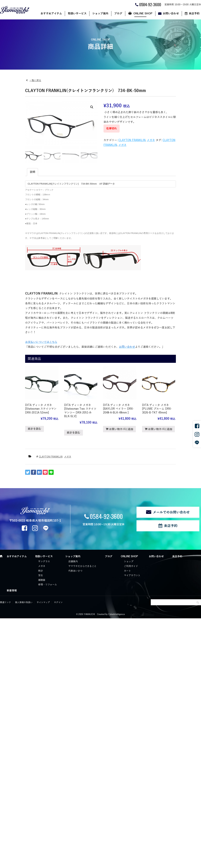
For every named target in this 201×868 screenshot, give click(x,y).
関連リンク (5, 602)
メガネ (151, 140)
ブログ (118, 14)
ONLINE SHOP (143, 14)
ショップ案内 (100, 14)
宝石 (41, 575)
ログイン (58, 602)
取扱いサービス (77, 14)
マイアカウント (132, 575)
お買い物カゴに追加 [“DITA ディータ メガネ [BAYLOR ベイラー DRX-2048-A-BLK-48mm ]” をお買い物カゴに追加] (121, 429)
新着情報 (12, 591)
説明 (32, 172)
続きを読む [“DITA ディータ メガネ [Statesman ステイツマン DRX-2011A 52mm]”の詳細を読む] (35, 429)
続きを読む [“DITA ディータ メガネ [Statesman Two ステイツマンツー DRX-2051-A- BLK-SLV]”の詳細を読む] (74, 433)
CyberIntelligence (116, 614)
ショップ (129, 562)
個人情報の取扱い (24, 602)
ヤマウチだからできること (82, 566)
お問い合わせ (171, 14)
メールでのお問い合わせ (171, 512)
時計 (41, 571)
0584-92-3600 (106, 516)
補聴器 (42, 580)
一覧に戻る (35, 80)
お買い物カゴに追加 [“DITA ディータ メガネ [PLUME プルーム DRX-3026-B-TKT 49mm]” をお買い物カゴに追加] (160, 429)
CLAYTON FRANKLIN (132, 140)
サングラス (44, 562)
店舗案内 (73, 562)
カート (127, 571)
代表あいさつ (75, 571)
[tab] (32, 172)
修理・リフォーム (48, 585)
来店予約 (171, 526)
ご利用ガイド (131, 566)
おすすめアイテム (51, 14)
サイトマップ (43, 602)
